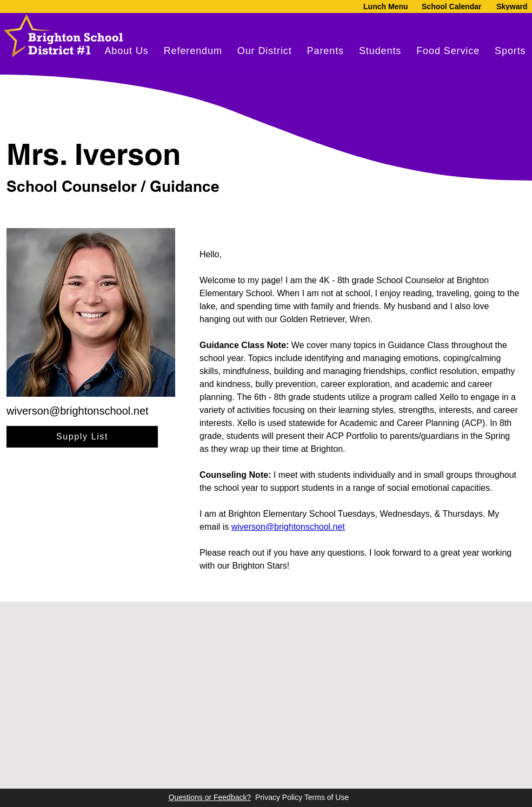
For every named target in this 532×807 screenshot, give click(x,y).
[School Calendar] (452, 6)
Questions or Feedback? (210, 797)
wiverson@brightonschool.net (78, 411)
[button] (325, 51)
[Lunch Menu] (381, 6)
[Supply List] (82, 437)
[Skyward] (511, 6)
